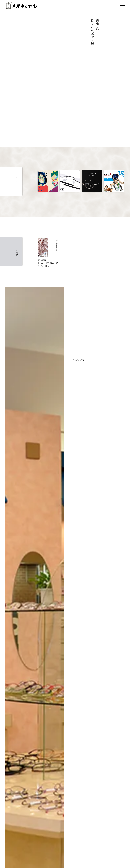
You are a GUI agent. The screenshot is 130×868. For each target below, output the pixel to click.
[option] (48, 182)
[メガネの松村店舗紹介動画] (35, 70)
